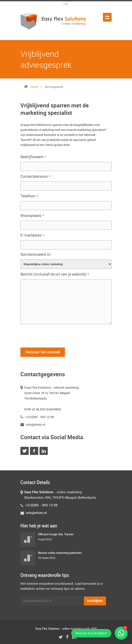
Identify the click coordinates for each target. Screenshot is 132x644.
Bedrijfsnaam (33, 157)
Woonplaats (32, 216)
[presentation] (53, 335)
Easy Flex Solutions (47, 629)
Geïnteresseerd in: (36, 255)
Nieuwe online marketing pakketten (60, 553)
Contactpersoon (35, 176)
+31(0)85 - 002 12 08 (40, 417)
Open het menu (107, 17)
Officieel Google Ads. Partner (56, 534)
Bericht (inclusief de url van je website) (55, 274)
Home (34, 87)
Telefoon (29, 196)
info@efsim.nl (36, 425)
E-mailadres (32, 235)
